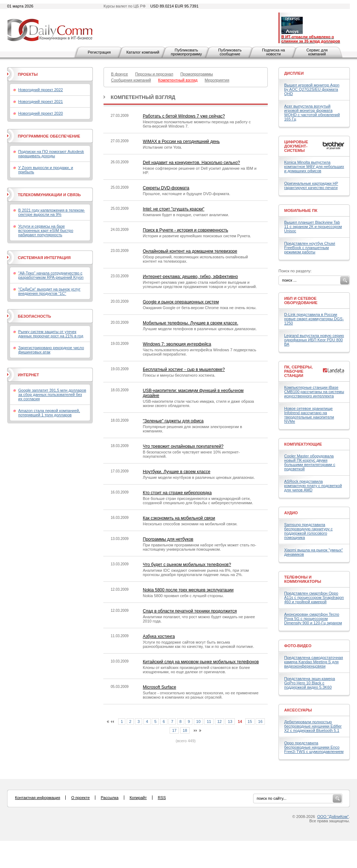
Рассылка (110, 798)
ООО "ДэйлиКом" (333, 817)
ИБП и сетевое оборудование (301, 301)
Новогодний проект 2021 (41, 101)
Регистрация (99, 52)
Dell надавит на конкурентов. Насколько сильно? (191, 163)
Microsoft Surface (159, 687)
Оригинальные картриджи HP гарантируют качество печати (311, 185)
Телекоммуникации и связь (49, 195)
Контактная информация (37, 798)
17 (174, 730)
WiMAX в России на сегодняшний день (181, 142)
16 (260, 721)
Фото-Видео (298, 646)
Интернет (28, 375)
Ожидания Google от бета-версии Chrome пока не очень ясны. (200, 308)
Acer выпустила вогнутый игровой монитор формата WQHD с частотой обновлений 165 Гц (312, 113)
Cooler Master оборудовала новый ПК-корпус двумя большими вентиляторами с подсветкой (310, 462)
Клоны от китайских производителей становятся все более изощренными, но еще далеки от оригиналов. (196, 670)
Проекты (28, 74)
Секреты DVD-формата (166, 188)
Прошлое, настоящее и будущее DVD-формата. (187, 194)
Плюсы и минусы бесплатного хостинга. (179, 375)
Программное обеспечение (49, 136)
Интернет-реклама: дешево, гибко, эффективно (190, 277)
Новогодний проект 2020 (41, 113)
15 (250, 721)
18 (185, 730)
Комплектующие (303, 444)
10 (198, 721)
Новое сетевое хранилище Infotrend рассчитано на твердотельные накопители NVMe (309, 415)
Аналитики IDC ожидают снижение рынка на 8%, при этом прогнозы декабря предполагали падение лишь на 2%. (196, 572)
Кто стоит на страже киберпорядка (177, 493)
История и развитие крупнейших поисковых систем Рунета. (197, 236)
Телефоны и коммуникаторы (303, 579)
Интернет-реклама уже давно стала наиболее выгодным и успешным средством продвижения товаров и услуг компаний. (200, 284)
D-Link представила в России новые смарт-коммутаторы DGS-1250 (314, 319)
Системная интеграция (44, 258)
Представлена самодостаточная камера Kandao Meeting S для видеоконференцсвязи (314, 662)
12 (220, 721)
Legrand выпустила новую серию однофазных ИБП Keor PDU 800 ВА (314, 340)
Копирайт (138, 798)
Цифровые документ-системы (296, 146)
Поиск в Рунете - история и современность (185, 230)
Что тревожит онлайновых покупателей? (183, 446)
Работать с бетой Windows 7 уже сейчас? (184, 116)
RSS (162, 798)
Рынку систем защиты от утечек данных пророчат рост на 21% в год (51, 334)
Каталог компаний (143, 52)
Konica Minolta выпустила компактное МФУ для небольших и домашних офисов (314, 167)
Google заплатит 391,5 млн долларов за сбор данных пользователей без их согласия (52, 395)
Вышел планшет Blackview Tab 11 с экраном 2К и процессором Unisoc (313, 227)
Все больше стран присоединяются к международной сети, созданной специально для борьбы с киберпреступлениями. (198, 501)
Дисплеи (294, 73)
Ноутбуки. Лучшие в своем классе (177, 472)
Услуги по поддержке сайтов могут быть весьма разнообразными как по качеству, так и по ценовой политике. (198, 644)
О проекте (80, 798)
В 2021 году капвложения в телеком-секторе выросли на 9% (52, 212)
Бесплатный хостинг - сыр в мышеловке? (184, 369)
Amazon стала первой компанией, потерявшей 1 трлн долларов (49, 413)
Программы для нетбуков (168, 539)
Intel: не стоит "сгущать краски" (174, 209)
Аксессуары (298, 710)
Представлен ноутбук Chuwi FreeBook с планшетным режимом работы (310, 248)
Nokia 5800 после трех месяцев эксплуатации (188, 590)
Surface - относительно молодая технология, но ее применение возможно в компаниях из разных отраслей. (201, 695)
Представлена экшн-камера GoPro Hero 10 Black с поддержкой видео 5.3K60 (310, 683)
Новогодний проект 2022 (41, 90)
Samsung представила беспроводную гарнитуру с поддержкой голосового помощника (308, 531)
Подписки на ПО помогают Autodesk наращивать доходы (51, 154)
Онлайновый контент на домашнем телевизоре (190, 251)
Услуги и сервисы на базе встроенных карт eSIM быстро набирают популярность (46, 230)
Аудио (291, 513)
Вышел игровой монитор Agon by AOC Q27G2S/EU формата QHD (312, 89)
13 (230, 721)
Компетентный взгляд (143, 97)
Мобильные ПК (301, 210)
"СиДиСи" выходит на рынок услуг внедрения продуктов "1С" (49, 291)
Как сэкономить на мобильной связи (179, 518)
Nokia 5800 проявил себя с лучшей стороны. (183, 596)
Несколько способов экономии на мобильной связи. (190, 524)
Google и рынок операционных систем (181, 302)
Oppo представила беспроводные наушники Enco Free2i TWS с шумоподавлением (314, 747)
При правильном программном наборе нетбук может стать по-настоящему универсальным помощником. (200, 547)
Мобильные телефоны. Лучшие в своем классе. (190, 323)
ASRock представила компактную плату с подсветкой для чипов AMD (313, 486)
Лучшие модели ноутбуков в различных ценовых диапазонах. (199, 477)
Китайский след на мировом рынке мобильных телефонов (201, 662)
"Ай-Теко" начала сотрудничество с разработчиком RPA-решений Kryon (51, 275)
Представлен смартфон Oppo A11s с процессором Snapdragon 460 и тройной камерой (314, 597)
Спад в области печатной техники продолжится (190, 611)
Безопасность (34, 316)
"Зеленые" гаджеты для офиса (173, 421)
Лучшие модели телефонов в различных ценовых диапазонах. (200, 329)
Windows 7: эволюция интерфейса (177, 344)
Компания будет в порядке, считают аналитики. (186, 215)
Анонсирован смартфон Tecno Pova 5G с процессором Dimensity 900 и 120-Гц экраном (313, 619)
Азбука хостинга (159, 636)
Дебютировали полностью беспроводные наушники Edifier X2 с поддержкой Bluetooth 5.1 (313, 726)
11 (209, 721)
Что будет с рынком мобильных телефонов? (187, 565)
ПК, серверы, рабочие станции (298, 371)
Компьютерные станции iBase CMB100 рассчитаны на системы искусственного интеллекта (314, 392)
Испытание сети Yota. (162, 147)
